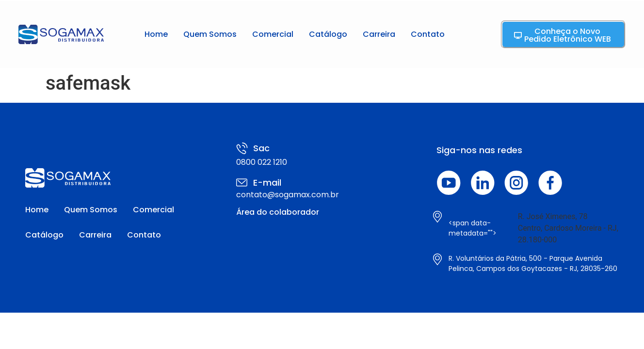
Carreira (379, 34)
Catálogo (328, 34)
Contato (428, 34)
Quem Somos (210, 34)
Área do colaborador (278, 212)
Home (156, 34)
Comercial (273, 34)
